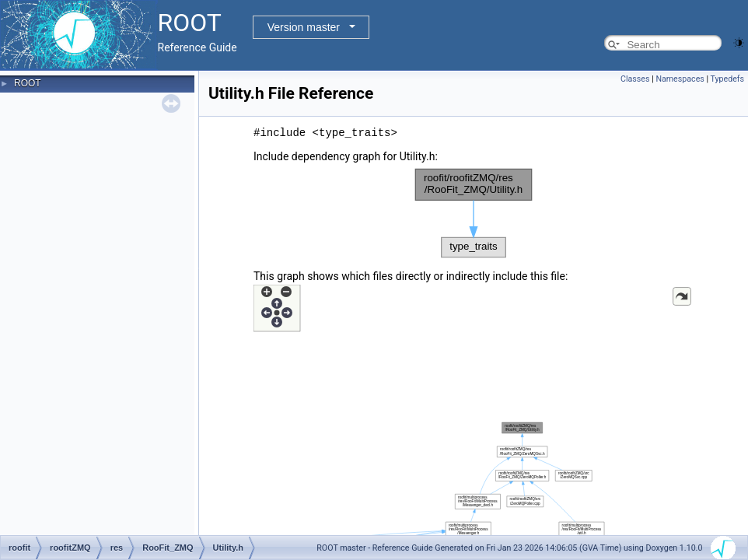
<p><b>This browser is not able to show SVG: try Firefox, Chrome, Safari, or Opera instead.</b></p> (474, 213)
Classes (635, 79)
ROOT (28, 83)
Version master (304, 27)
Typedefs (727, 79)
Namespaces (680, 79)
